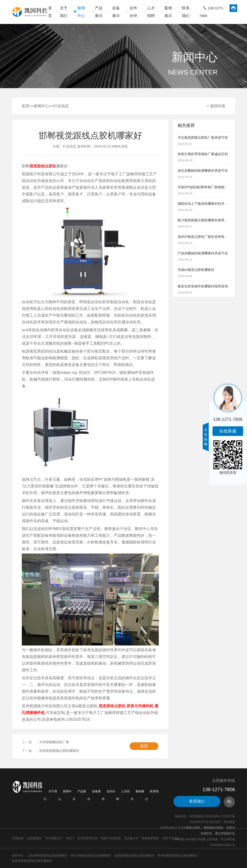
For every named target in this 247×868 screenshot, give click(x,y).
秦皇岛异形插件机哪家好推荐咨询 (203, 286)
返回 (144, 746)
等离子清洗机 (171, 838)
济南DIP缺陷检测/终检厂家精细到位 (204, 187)
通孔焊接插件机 (225, 834)
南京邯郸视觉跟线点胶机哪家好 (91, 856)
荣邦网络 (229, 822)
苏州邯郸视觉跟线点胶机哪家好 (178, 856)
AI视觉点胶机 (192, 828)
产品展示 (99, 12)
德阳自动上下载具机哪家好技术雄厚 (204, 204)
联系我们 (186, 12)
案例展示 (168, 12)
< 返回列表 (216, 106)
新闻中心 (81, 12)
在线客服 (228, 431)
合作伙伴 (133, 12)
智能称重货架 (150, 838)
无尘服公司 (131, 838)
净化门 (70, 838)
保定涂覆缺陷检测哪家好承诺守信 (203, 171)
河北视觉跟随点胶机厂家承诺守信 (203, 137)
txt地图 (201, 839)
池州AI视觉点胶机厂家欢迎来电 (201, 237)
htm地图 (191, 839)
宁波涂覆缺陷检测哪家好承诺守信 (203, 253)
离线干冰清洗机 (111, 838)
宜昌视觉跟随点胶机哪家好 (59, 751)
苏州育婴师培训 (87, 838)
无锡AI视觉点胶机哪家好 (196, 270)
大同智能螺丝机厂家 (54, 742)
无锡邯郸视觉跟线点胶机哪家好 (134, 856)
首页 (50, 12)
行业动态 (61, 106)
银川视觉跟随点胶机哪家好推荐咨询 (204, 220)
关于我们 (64, 12)
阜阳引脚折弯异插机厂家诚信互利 (203, 154)
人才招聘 (151, 12)
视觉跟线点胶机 (213, 828)
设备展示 (116, 12)
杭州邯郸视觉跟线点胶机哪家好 (32, 861)
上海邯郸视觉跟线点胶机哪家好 (47, 856)
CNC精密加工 (54, 838)
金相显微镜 (34, 838)
